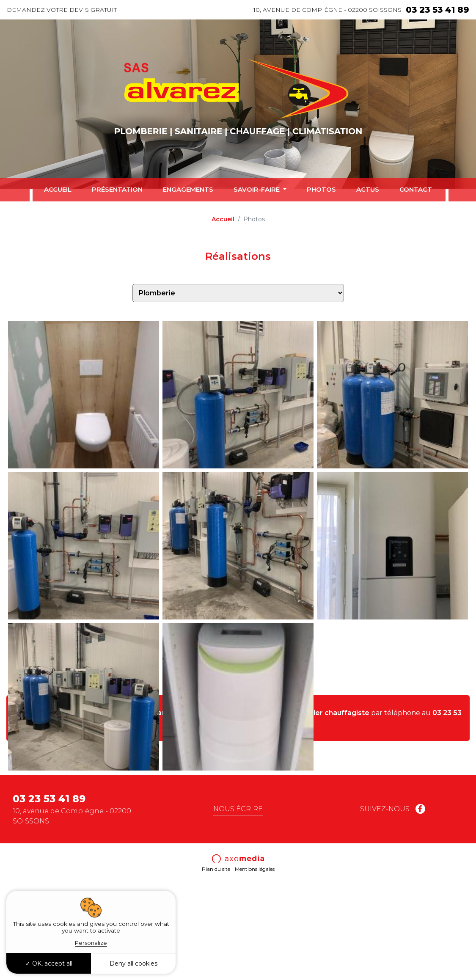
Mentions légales (255, 963)
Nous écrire (238, 903)
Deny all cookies (133, 963)
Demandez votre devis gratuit (62, 10)
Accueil (58, 189)
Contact (416, 189)
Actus (368, 189)
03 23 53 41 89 (437, 10)
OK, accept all (49, 963)
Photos (321, 189)
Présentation (117, 189)
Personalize (91, 943)
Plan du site (216, 963)
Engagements (188, 189)
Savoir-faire (257, 189)
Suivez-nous (393, 903)
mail (260, 817)
